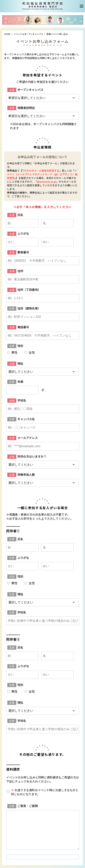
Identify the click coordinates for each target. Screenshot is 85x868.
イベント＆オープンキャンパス (28, 34)
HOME (7, 34)
